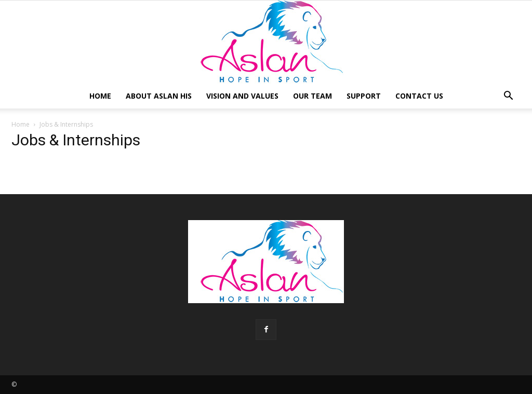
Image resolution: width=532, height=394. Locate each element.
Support (364, 96)
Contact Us (419, 96)
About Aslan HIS (159, 96)
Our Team (312, 96)
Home (100, 96)
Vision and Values (242, 96)
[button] (508, 97)
